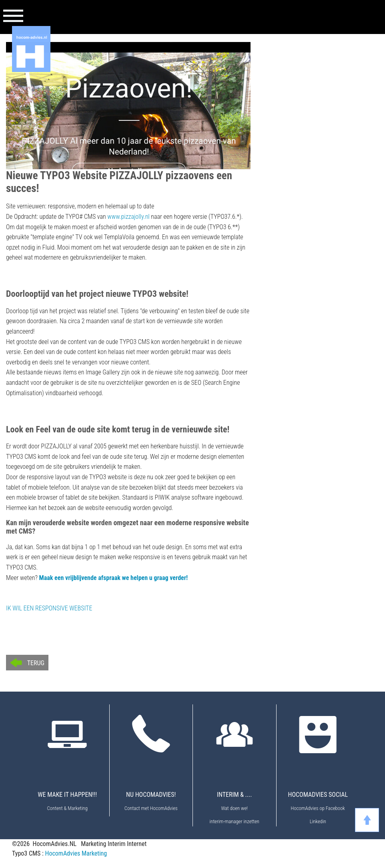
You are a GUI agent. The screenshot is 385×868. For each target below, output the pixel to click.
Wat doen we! (234, 808)
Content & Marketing (67, 808)
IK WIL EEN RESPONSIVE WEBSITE (49, 608)
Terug (36, 663)
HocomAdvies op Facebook (318, 808)
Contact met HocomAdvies (151, 808)
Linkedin (318, 821)
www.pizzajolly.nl (128, 217)
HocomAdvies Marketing (76, 853)
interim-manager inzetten (235, 821)
